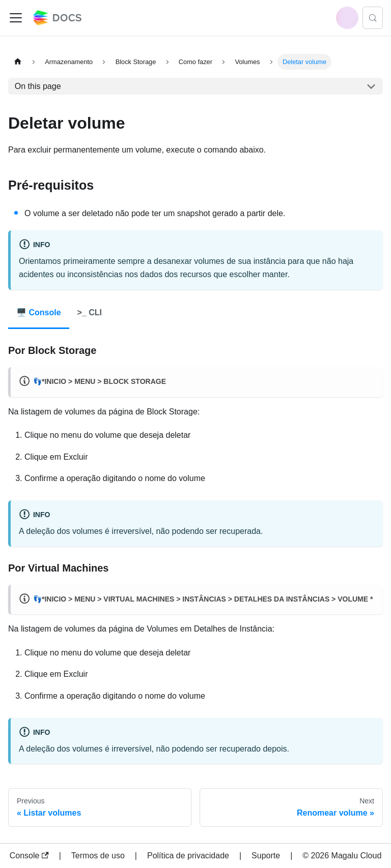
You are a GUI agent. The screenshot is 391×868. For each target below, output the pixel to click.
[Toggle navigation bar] (16, 18)
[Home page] (18, 62)
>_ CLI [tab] (90, 312)
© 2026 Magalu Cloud (342, 856)
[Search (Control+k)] (373, 18)
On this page (38, 86)
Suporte (266, 856)
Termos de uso (98, 856)
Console (29, 856)
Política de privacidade (188, 856)
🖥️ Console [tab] (39, 312)
